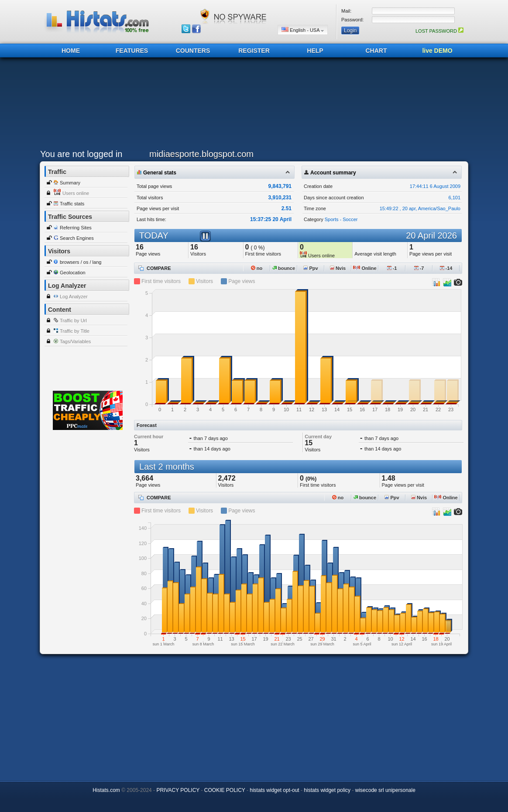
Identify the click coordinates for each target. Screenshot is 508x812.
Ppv (311, 268)
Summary (70, 183)
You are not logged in (81, 154)
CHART (376, 51)
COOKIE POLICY (225, 790)
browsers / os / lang (81, 262)
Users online (76, 193)
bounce (284, 268)
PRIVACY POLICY (178, 790)
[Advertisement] (252, 106)
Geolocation (73, 273)
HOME (71, 51)
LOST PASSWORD (439, 31)
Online (365, 268)
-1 (392, 268)
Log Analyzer (74, 297)
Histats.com (106, 790)
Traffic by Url (73, 321)
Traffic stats (72, 204)
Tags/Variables (75, 341)
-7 (419, 268)
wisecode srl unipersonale (385, 790)
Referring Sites (76, 228)
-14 (446, 268)
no (257, 268)
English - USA (303, 30)
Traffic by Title (75, 331)
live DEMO (437, 51)
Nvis (338, 268)
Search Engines (77, 238)
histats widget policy (327, 790)
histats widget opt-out (274, 790)
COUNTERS (193, 51)
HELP (315, 51)
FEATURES (132, 51)
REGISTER (254, 51)
